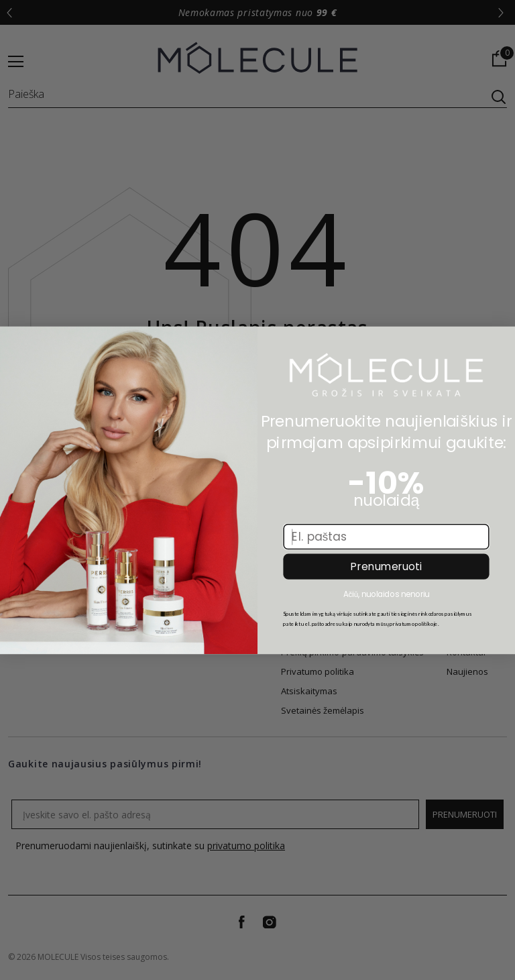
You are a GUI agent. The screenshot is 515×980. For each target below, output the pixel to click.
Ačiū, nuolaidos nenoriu (386, 593)
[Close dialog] (15, 341)
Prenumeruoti (386, 567)
